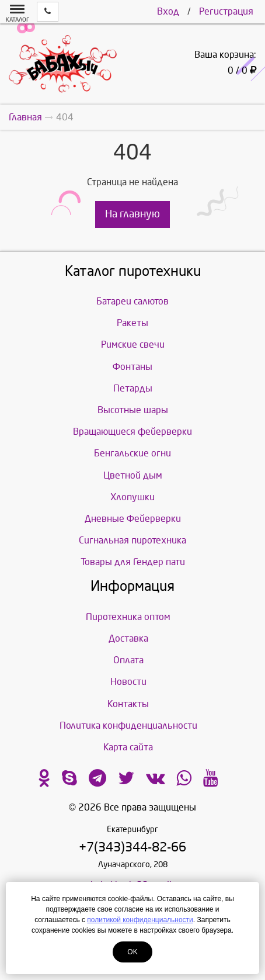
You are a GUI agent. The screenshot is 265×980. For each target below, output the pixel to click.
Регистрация (226, 11)
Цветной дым (133, 475)
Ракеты (132, 323)
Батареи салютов (132, 301)
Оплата (128, 660)
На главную (132, 214)
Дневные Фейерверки (133, 519)
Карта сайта (128, 747)
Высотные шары (133, 410)
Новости (128, 682)
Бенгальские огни (132, 453)
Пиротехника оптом (128, 617)
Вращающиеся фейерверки (132, 432)
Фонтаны (132, 367)
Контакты (128, 704)
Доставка (128, 638)
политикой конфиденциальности (140, 920)
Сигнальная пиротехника (132, 540)
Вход (168, 11)
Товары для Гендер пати (133, 562)
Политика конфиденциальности (128, 726)
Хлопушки (132, 497)
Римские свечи (133, 344)
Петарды (133, 388)
